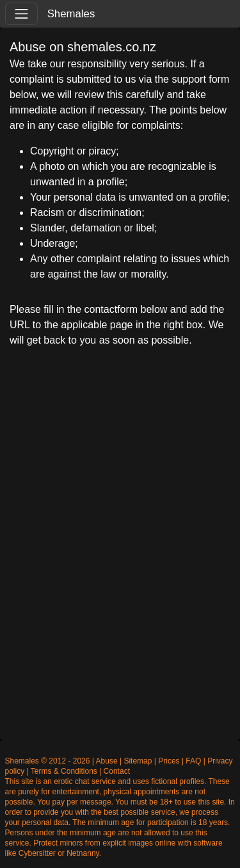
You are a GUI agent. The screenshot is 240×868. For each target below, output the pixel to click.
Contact (117, 771)
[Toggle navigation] (21, 14)
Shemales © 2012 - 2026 (48, 761)
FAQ (193, 761)
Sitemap (138, 761)
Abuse (107, 761)
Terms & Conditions (64, 771)
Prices (169, 761)
